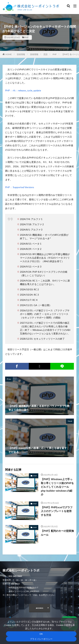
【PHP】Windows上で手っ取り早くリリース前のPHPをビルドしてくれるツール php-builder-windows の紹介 (57, 487)
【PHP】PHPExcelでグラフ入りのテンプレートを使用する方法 (57, 511)
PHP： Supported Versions (20, 187)
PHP (26, 37)
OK (41, 634)
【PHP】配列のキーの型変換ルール (57, 533)
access (39, 608)
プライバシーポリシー (41, 639)
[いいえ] (75, 631)
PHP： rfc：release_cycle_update (23, 90)
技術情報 (21, 54)
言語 (45, 54)
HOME (9, 54)
